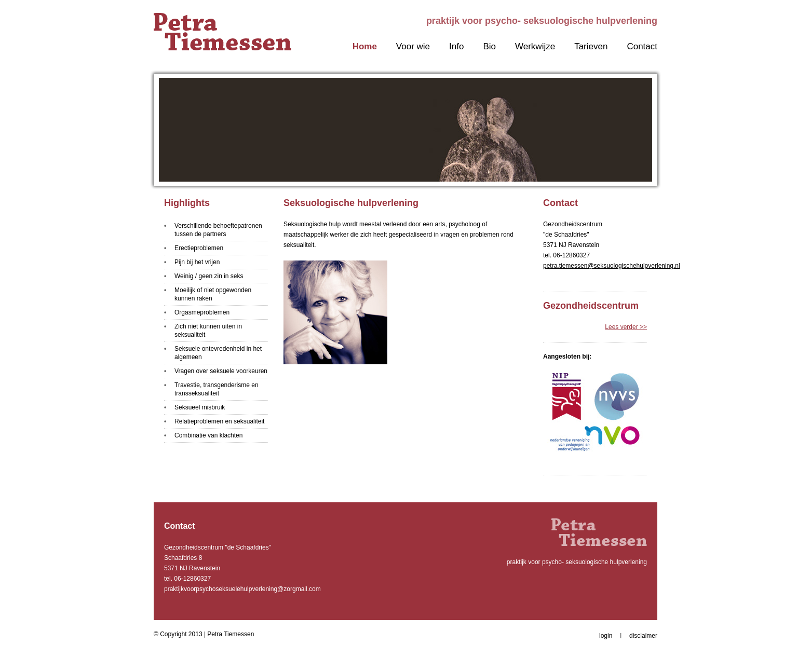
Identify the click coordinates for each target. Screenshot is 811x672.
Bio (489, 46)
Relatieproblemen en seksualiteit (219, 421)
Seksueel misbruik (200, 407)
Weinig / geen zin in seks (209, 276)
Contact (642, 46)
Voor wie (413, 46)
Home (365, 46)
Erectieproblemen (199, 248)
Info (456, 46)
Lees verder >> (626, 327)
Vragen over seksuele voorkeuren (221, 371)
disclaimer (643, 636)
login (606, 636)
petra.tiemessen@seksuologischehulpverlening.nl (612, 266)
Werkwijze (535, 46)
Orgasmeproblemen (202, 312)
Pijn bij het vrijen (197, 262)
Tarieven (591, 46)
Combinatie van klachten (208, 435)
